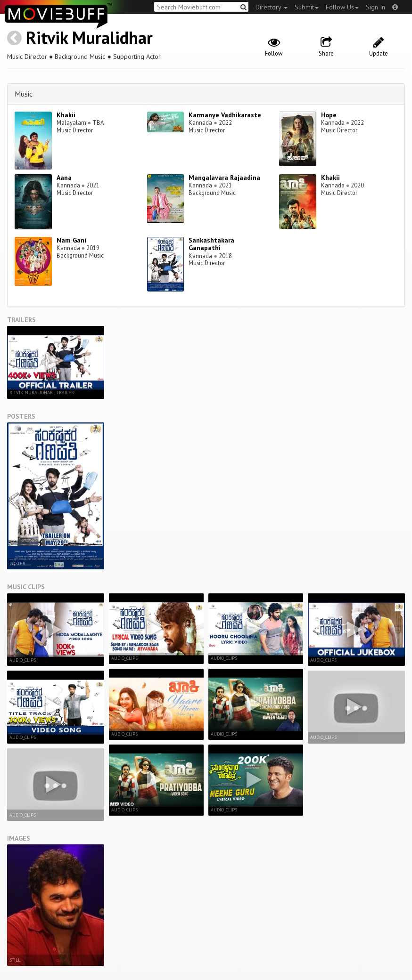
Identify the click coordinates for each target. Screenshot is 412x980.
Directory (272, 7)
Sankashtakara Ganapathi (211, 244)
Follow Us (342, 7)
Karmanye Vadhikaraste (225, 115)
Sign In (375, 7)
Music (24, 94)
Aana (64, 178)
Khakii (66, 115)
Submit (307, 7)
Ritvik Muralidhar (89, 37)
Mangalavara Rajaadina (224, 178)
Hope (329, 115)
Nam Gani (71, 240)
